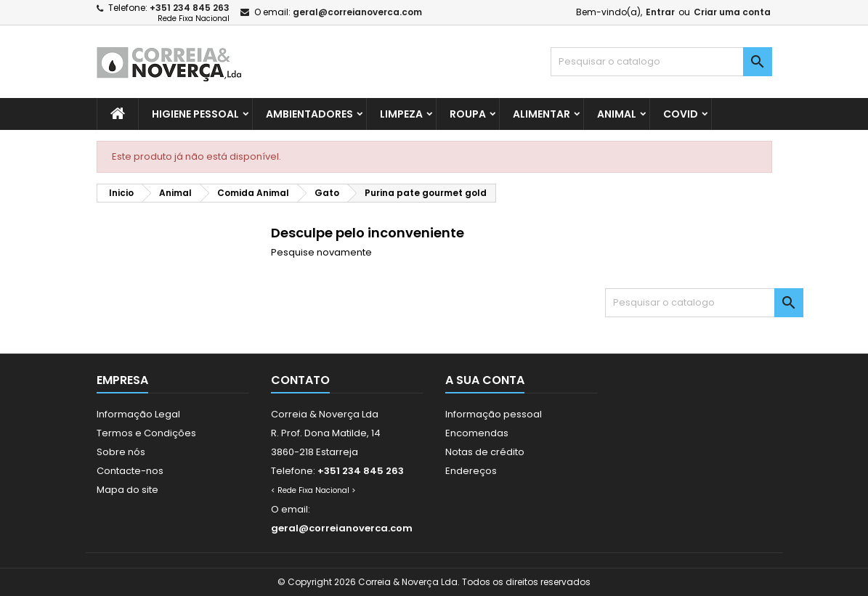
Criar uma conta (732, 12)
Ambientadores (309, 114)
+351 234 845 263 (190, 8)
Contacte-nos (130, 471)
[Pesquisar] (661, 62)
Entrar (660, 12)
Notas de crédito (485, 452)
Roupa (468, 114)
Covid (681, 114)
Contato (300, 380)
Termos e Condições (146, 433)
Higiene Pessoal (195, 114)
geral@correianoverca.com (357, 12)
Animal (617, 114)
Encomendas (477, 433)
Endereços (471, 471)
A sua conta (485, 380)
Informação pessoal (494, 414)
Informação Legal (138, 414)
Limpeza (401, 114)
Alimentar (542, 114)
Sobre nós (121, 452)
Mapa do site (127, 490)
